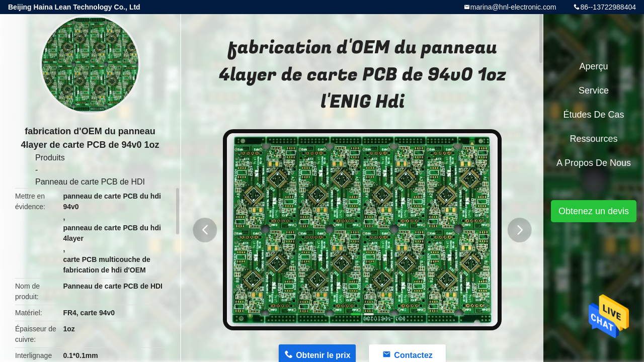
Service (594, 90)
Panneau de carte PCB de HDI (90, 182)
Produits (50, 158)
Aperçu (593, 66)
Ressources (593, 139)
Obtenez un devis (594, 211)
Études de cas (593, 115)
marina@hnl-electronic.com (513, 7)
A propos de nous (594, 163)
